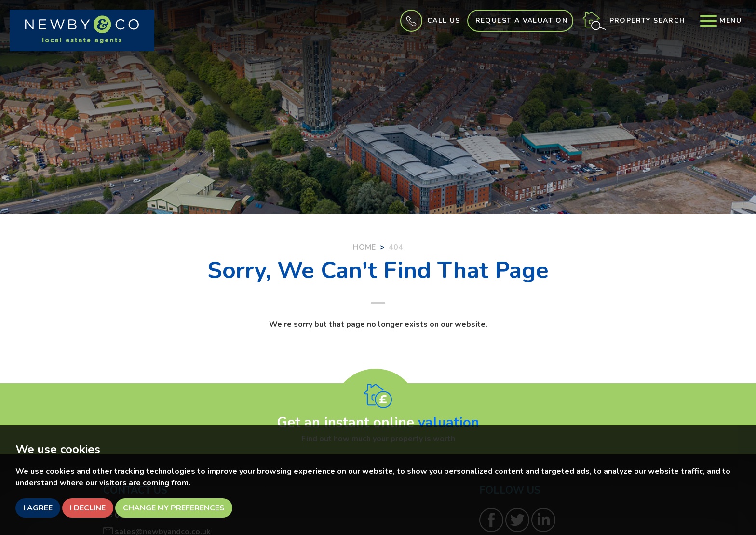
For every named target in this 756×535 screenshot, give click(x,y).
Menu (721, 20)
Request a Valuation (522, 20)
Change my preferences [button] (174, 508)
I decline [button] (88, 508)
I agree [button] (38, 508)
